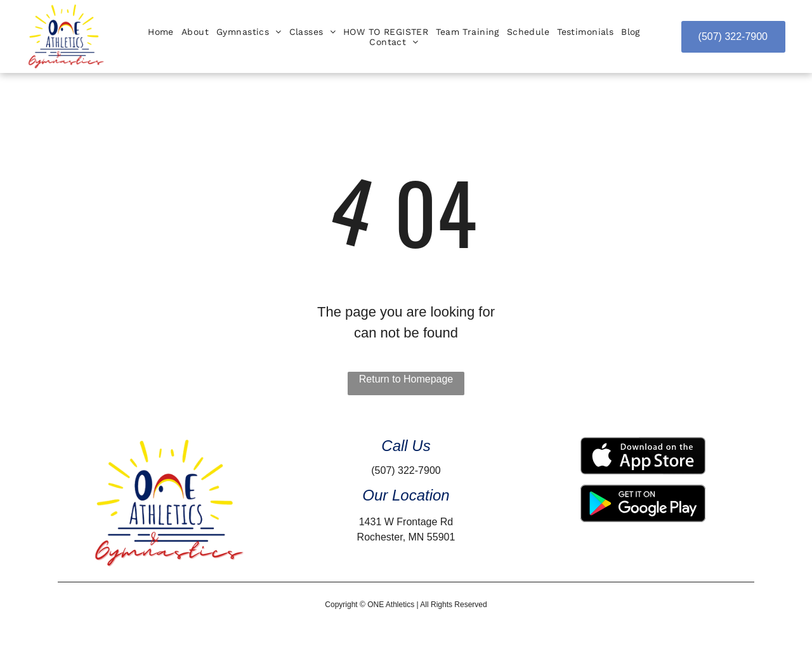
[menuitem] (161, 32)
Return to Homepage (406, 379)
